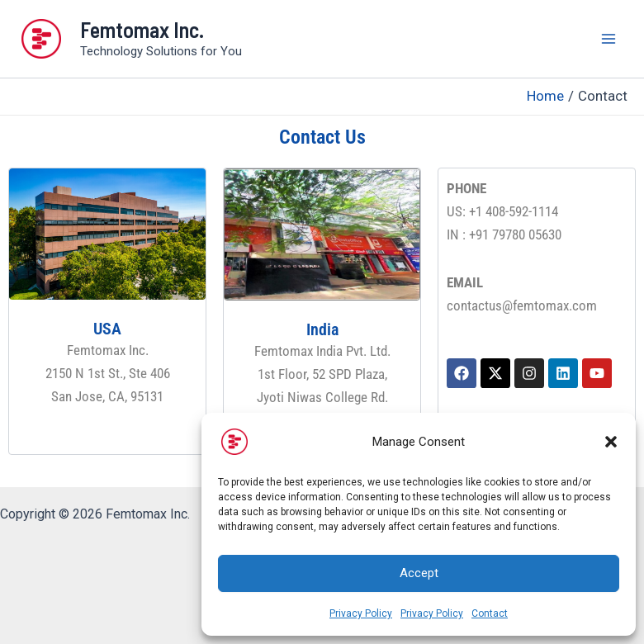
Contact (490, 613)
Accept (419, 573)
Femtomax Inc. (142, 29)
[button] (611, 442)
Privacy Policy (361, 613)
